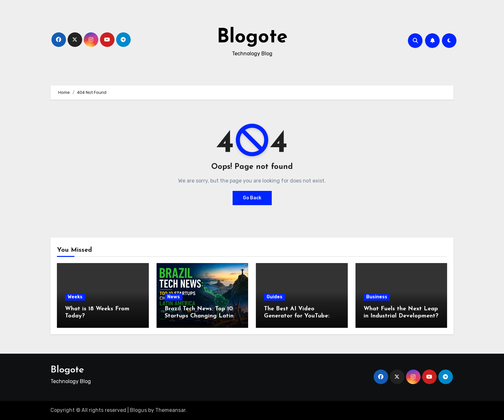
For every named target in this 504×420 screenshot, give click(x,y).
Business (377, 297)
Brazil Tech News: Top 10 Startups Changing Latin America (199, 316)
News (174, 297)
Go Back (252, 198)
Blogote (252, 38)
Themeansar (170, 410)
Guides (274, 297)
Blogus (138, 410)
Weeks (75, 297)
